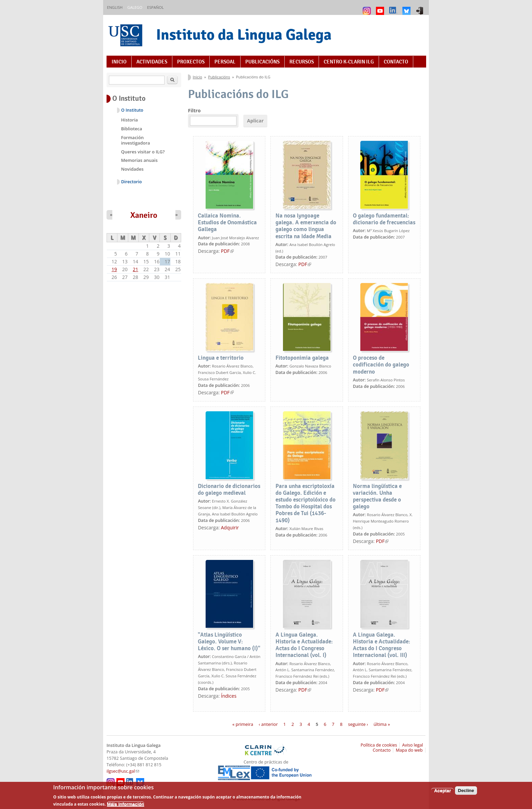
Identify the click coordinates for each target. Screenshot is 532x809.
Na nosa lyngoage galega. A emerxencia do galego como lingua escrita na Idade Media (306, 226)
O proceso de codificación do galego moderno (381, 365)
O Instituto (132, 110)
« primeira (243, 724)
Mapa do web (409, 750)
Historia (130, 120)
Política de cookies (379, 745)
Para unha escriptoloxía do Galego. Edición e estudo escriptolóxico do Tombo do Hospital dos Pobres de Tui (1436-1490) (306, 503)
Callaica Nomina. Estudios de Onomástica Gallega (227, 222)
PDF (227, 251)
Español (155, 7)
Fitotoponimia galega (302, 358)
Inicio (119, 62)
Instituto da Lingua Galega (244, 34)
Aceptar (442, 793)
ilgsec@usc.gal (123, 771)
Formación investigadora (136, 140)
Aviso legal (413, 745)
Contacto (396, 62)
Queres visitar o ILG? (143, 152)
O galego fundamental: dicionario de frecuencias (384, 219)
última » (382, 724)
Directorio (131, 182)
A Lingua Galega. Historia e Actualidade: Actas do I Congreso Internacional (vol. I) (304, 645)
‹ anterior (268, 724)
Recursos (302, 62)
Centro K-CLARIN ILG (349, 62)
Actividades (152, 62)
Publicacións (262, 62)
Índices (229, 696)
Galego (135, 7)
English (115, 7)
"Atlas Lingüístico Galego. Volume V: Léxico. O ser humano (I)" (229, 642)
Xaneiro (144, 215)
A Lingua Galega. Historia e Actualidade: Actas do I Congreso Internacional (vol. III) (382, 645)
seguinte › (358, 724)
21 (135, 269)
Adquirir (230, 528)
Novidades (132, 169)
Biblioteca (132, 129)
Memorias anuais (139, 160)
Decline (466, 793)
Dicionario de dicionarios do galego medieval (229, 490)
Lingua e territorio (221, 358)
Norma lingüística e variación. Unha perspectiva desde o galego (377, 496)
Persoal (225, 62)
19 (114, 269)
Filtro (194, 110)
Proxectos (191, 62)
